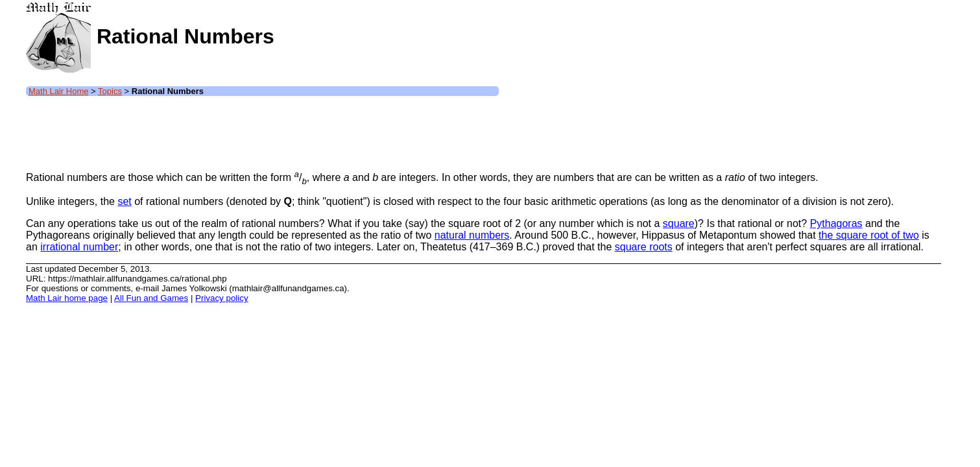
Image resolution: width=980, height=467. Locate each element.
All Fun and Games (151, 298)
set (124, 201)
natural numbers (472, 235)
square (679, 223)
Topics (110, 91)
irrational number (79, 247)
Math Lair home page (67, 298)
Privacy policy (221, 298)
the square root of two (869, 235)
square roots (644, 247)
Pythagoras (836, 223)
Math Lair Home (58, 91)
